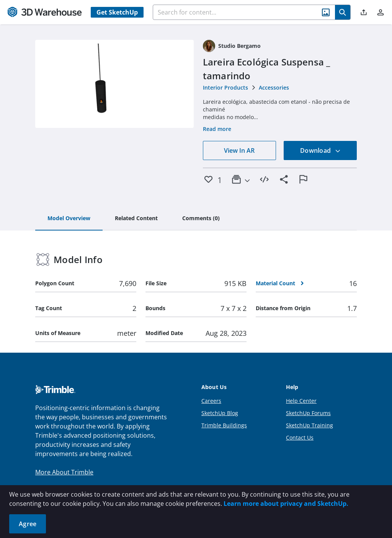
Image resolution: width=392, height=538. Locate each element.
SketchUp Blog (220, 413)
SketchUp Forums (308, 413)
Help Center (301, 401)
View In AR (239, 150)
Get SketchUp (117, 12)
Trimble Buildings (224, 425)
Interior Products (225, 87)
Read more (217, 129)
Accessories (274, 87)
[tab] (69, 219)
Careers (211, 401)
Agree (28, 524)
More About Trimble (64, 472)
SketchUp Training (310, 425)
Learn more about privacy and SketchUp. (286, 504)
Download (320, 150)
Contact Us (300, 437)
